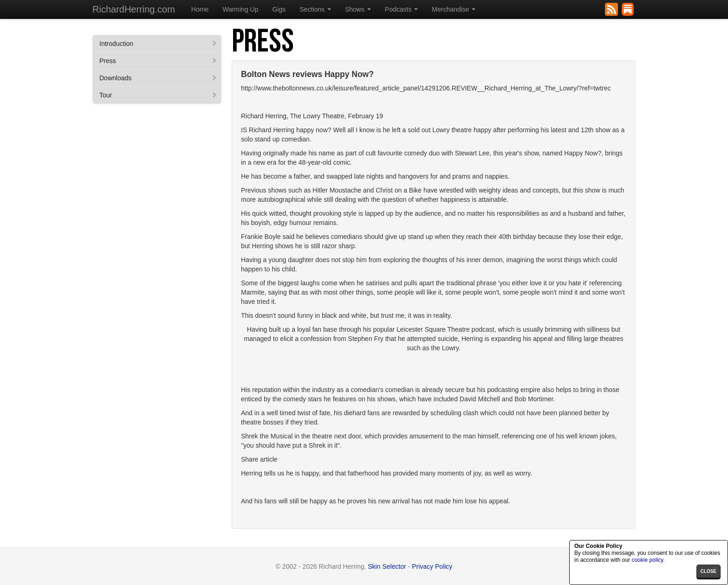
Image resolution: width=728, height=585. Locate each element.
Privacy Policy (432, 566)
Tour (158, 95)
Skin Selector (387, 566)
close (708, 571)
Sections (315, 9)
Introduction (158, 44)
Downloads (158, 78)
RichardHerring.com (134, 9)
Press (158, 61)
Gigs (279, 9)
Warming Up (240, 9)
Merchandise (454, 9)
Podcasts (401, 9)
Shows (358, 9)
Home (200, 9)
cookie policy (647, 560)
